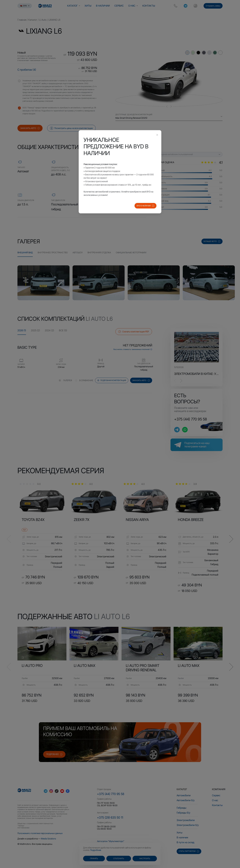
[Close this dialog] (157, 135)
